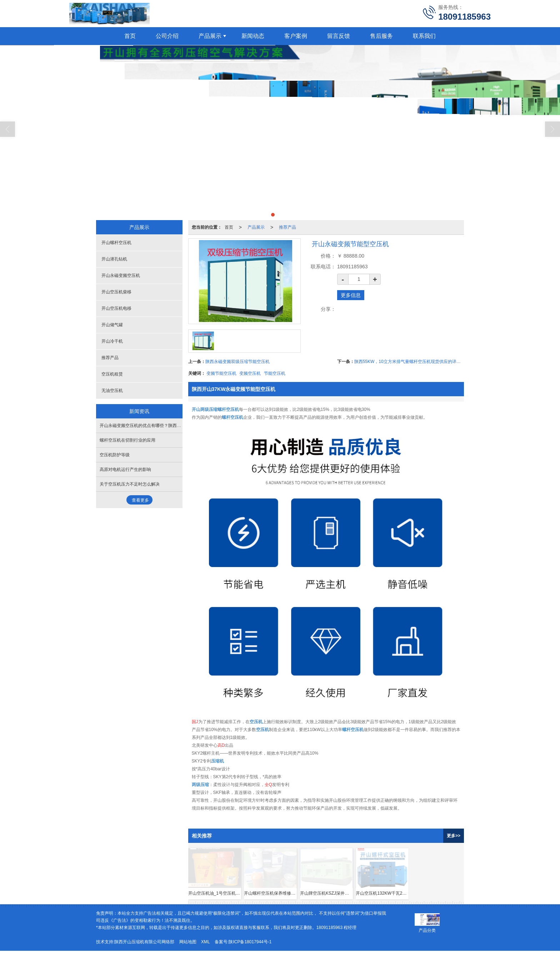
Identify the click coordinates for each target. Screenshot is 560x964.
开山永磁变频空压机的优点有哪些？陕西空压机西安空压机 (155, 426)
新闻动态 (253, 36)
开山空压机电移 (116, 308)
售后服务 (381, 36)
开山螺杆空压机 (116, 243)
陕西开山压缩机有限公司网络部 (144, 942)
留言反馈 (339, 36)
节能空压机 (275, 373)
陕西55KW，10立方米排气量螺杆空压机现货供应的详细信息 (409, 362)
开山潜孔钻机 (114, 259)
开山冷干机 (112, 341)
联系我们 (424, 36)
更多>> (454, 836)
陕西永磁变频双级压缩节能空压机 (237, 362)
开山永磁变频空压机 (121, 275)
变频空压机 (250, 373)
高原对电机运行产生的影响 (125, 469)
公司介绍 (167, 36)
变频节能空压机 (221, 373)
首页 (130, 36)
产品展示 (210, 36)
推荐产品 (287, 227)
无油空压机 (112, 391)
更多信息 (351, 295)
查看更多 (140, 500)
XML (206, 942)
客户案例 (296, 36)
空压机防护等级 (115, 455)
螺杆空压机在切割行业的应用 (127, 440)
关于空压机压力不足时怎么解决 (130, 484)
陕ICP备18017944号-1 (250, 942)
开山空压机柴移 (116, 292)
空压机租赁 (112, 374)
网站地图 (188, 942)
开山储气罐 (112, 325)
